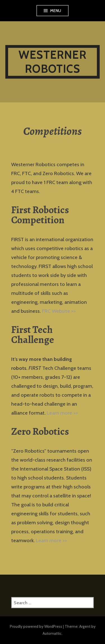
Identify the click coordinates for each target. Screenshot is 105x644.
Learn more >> (62, 413)
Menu (56, 11)
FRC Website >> (59, 311)
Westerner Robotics (53, 62)
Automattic (52, 633)
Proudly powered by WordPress (36, 626)
